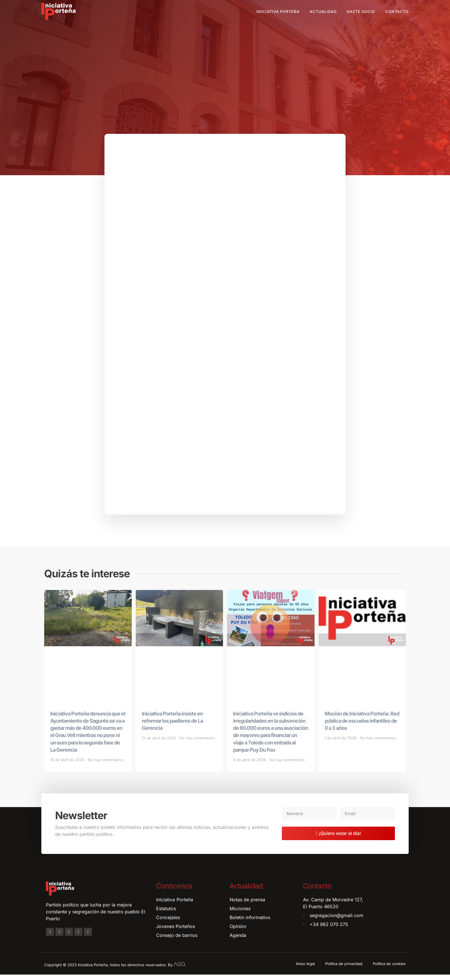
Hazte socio (361, 11)
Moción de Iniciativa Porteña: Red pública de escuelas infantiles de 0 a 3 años (362, 726)
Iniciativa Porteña (278, 11)
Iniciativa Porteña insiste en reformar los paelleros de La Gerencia (172, 726)
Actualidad (323, 11)
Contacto (397, 11)
